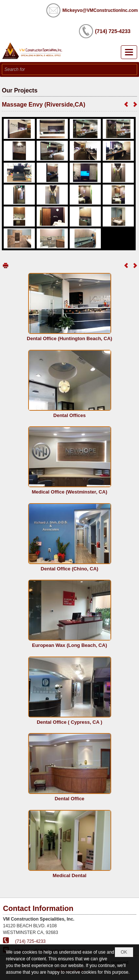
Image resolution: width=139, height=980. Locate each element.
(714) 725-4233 (30, 941)
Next (135, 104)
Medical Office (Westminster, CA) (69, 492)
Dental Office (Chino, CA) (69, 569)
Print (6, 265)
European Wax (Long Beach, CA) (69, 645)
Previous (126, 104)
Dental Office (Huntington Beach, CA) (69, 338)
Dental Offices (69, 415)
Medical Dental (69, 875)
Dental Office (69, 799)
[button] (129, 52)
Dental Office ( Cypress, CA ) (69, 722)
